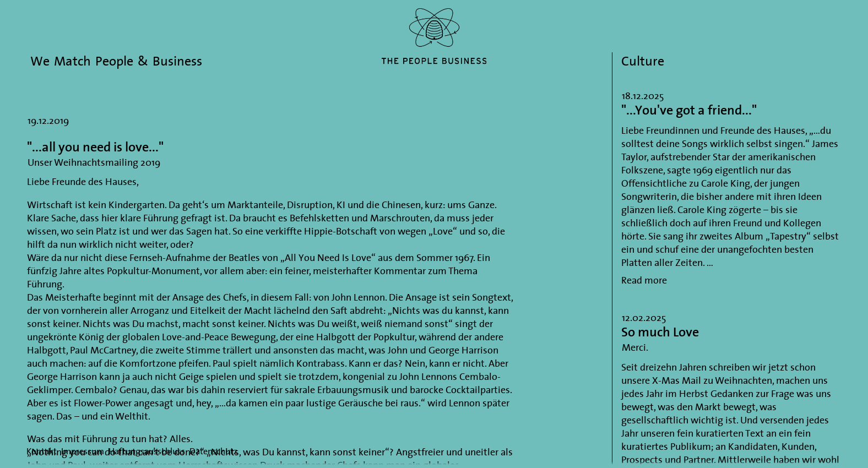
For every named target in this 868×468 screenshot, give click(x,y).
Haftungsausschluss (147, 451)
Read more (644, 280)
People (114, 61)
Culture (643, 61)
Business (177, 61)
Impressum (83, 451)
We (40, 61)
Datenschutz (213, 451)
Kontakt (42, 451)
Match (72, 61)
